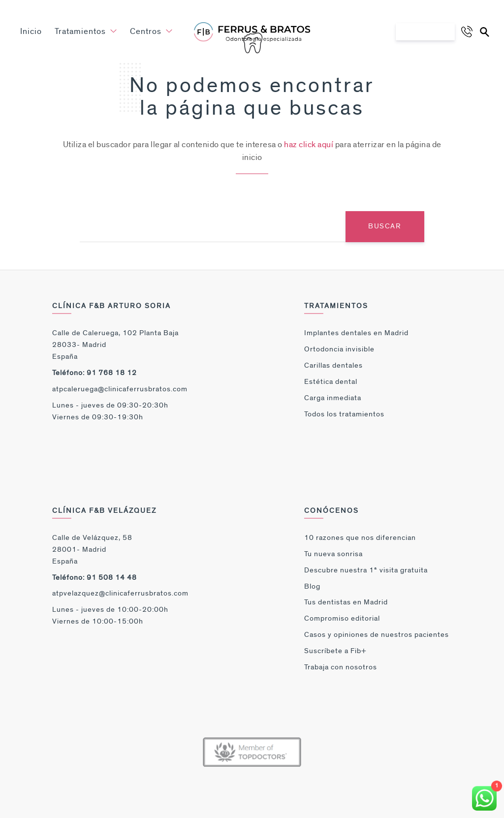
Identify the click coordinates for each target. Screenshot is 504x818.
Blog (312, 586)
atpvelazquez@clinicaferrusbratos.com (120, 593)
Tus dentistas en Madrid (346, 602)
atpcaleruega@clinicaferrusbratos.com (120, 389)
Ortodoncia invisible (339, 349)
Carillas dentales (333, 365)
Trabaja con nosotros (341, 667)
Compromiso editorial (342, 618)
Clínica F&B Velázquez (104, 511)
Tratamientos (86, 31)
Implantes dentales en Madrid (356, 333)
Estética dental (331, 382)
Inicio (31, 31)
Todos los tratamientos (344, 414)
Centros (151, 31)
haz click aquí (309, 145)
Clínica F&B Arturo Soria (111, 306)
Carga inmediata (333, 398)
